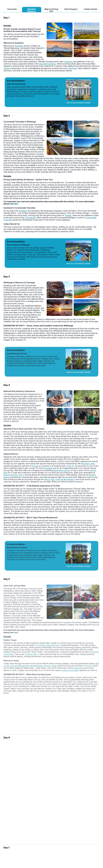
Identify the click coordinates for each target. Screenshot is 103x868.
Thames (68, 215)
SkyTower (73, 68)
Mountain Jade (88, 466)
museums (68, 62)
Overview (12, 9)
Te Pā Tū (70, 468)
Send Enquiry (71, 9)
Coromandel (30, 218)
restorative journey (62, 473)
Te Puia (35, 468)
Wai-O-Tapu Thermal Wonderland (59, 481)
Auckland (19, 46)
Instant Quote (91, 9)
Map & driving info (51, 10)
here (16, 204)
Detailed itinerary (32, 10)
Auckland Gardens (48, 64)
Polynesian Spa (49, 470)
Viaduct (7, 68)
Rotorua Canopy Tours (13, 477)
